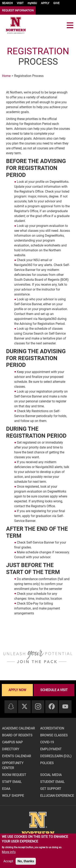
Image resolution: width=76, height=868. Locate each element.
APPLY (45, 3)
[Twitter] (25, 707)
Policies (47, 763)
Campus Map (12, 742)
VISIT (20, 3)
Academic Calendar (18, 728)
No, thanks (26, 861)
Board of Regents (17, 735)
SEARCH (7, 3)
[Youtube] (65, 707)
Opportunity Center (13, 765)
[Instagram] (38, 707)
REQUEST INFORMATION (18, 10)
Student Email (52, 782)
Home (6, 76)
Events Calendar (17, 756)
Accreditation (52, 728)
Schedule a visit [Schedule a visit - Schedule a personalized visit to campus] (54, 690)
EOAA (6, 789)
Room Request (14, 775)
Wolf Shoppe (13, 796)
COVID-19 (47, 742)
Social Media (51, 775)
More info (9, 852)
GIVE (56, 3)
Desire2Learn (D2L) (56, 756)
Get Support (51, 789)
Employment (51, 749)
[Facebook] (52, 707)
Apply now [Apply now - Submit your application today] (17, 690)
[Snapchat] (11, 707)
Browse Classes (54, 735)
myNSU (32, 3)
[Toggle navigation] (70, 25)
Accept (8, 861)
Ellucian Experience (57, 796)
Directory (11, 749)
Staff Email (12, 782)
